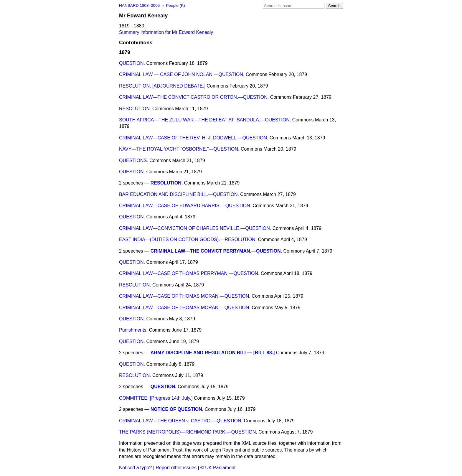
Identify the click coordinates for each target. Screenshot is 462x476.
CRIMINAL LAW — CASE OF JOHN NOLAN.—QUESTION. (182, 74)
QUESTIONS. (134, 160)
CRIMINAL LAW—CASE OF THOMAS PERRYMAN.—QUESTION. (189, 273)
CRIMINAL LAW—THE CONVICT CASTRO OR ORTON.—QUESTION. (194, 97)
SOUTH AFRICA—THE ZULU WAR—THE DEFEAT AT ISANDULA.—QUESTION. (205, 120)
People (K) (175, 5)
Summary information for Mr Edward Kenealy (166, 32)
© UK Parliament (218, 468)
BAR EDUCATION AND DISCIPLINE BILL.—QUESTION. (179, 194)
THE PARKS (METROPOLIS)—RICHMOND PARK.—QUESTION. (188, 432)
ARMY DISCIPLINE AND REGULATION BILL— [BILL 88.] (213, 353)
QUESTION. (132, 63)
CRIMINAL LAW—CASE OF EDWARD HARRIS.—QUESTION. (185, 206)
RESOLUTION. (135, 109)
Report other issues (176, 468)
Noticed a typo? (135, 468)
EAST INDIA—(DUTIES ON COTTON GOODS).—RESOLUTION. (188, 239)
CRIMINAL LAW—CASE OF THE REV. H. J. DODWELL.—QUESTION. (194, 138)
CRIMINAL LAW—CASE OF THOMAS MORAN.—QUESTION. (185, 296)
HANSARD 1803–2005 (139, 5)
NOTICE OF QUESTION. (177, 409)
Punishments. (133, 330)
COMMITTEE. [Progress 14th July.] (156, 398)
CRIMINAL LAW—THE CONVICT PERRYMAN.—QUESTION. (216, 251)
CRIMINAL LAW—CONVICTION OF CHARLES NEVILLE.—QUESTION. (195, 228)
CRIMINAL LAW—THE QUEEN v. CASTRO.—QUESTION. (181, 421)
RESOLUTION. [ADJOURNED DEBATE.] (162, 86)
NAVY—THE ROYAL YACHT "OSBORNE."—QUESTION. (179, 149)
